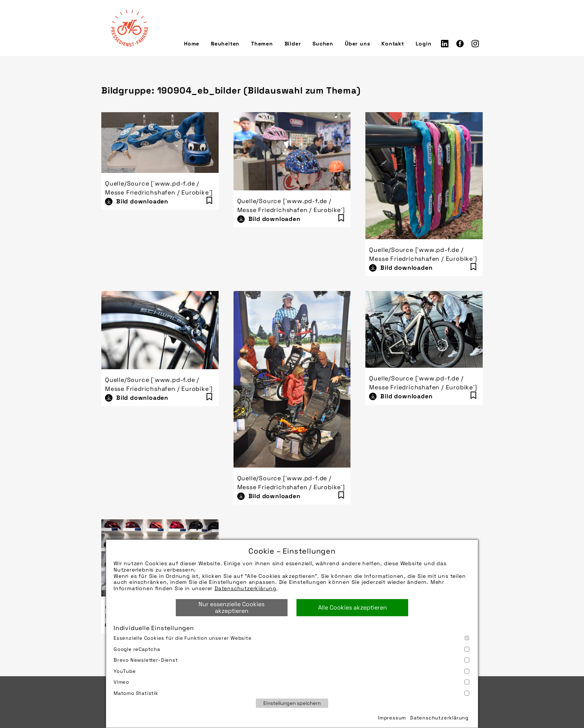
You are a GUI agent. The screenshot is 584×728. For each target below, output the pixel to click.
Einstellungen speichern (292, 703)
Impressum (392, 718)
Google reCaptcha (291, 649)
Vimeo (291, 682)
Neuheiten (225, 44)
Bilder (293, 44)
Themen (262, 44)
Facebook (460, 44)
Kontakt (393, 44)
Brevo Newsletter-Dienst (291, 660)
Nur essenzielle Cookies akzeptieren (231, 607)
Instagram (475, 44)
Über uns (357, 44)
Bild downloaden (142, 201)
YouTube (291, 671)
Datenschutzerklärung (245, 588)
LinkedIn (445, 44)
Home (192, 44)
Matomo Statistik (291, 693)
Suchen (323, 44)
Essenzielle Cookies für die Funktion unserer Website (291, 638)
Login (424, 44)
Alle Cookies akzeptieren (353, 607)
